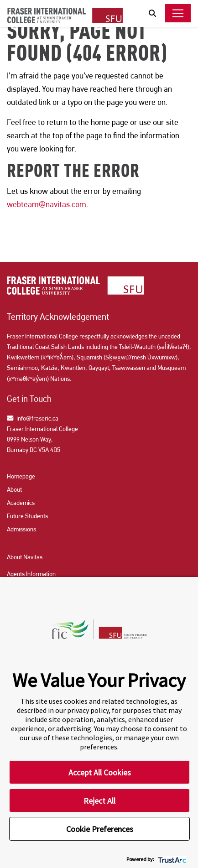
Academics (21, 503)
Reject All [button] (99, 801)
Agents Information (31, 574)
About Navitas (25, 557)
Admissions (21, 529)
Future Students (27, 516)
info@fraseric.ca (33, 418)
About (14, 489)
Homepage (21, 476)
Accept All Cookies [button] (100, 772)
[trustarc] (171, 859)
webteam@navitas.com (47, 204)
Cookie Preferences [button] (100, 829)
